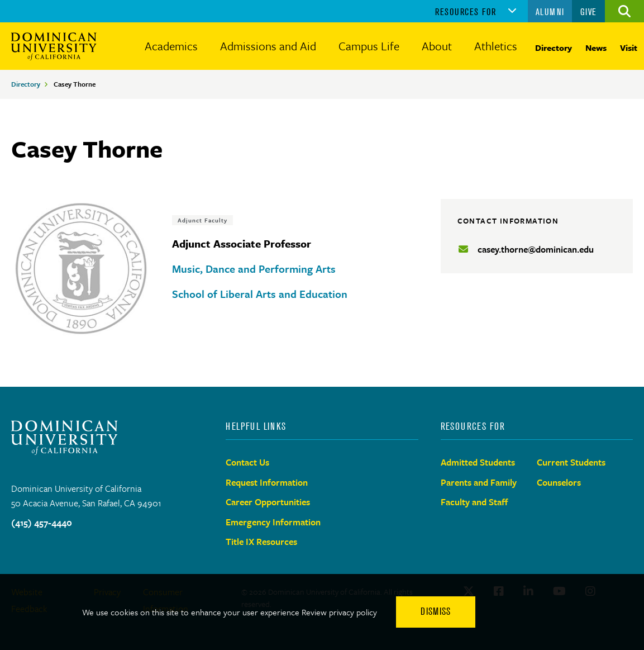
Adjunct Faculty (202, 220)
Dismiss (436, 611)
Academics (171, 46)
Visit (629, 48)
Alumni (550, 12)
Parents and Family (479, 482)
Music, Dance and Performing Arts (254, 269)
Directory (554, 48)
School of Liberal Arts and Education (260, 294)
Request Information (267, 482)
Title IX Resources (261, 542)
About (437, 46)
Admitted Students (478, 462)
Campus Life (369, 46)
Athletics (496, 46)
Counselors (559, 482)
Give (589, 12)
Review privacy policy (339, 612)
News (596, 48)
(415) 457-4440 (42, 523)
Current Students (571, 462)
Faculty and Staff (474, 502)
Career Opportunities (268, 502)
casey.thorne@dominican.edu (536, 249)
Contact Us (247, 462)
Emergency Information (273, 522)
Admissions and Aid (268, 46)
